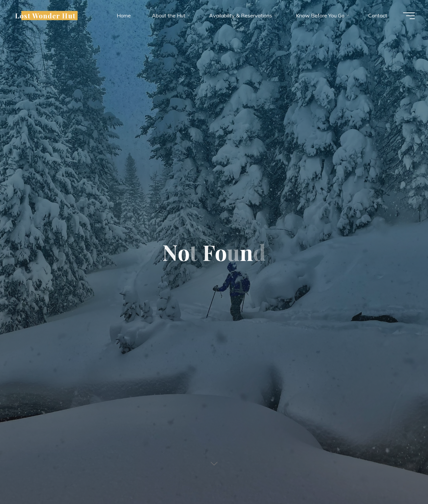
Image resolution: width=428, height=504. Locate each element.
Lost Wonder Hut (45, 15)
